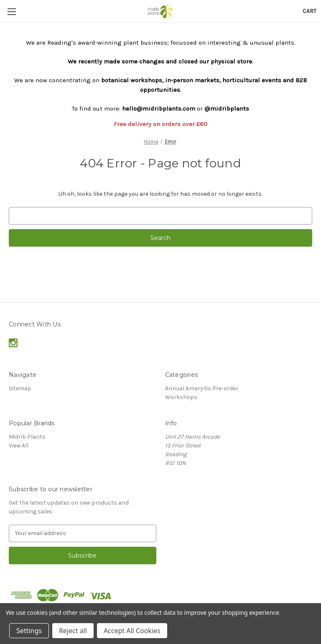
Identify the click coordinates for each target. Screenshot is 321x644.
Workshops (181, 397)
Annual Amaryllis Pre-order (202, 388)
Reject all (73, 631)
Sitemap (20, 388)
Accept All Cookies (132, 631)
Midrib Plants (27, 437)
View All (19, 446)
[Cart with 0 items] (310, 11)
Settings (29, 631)
